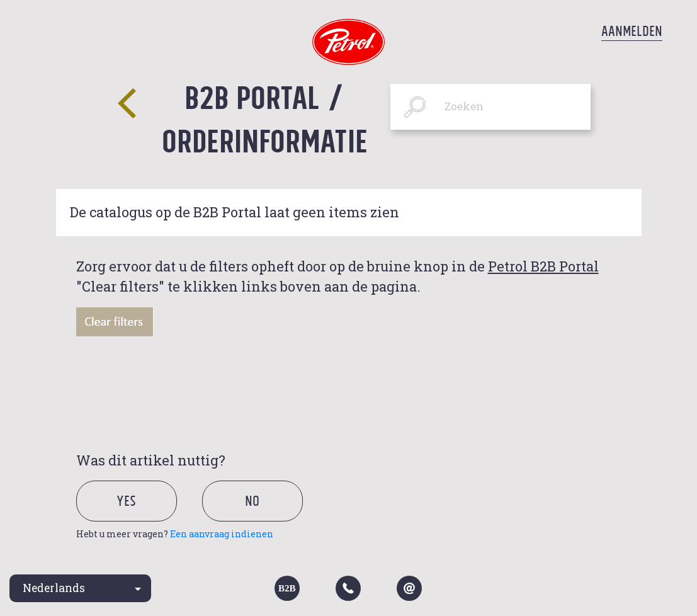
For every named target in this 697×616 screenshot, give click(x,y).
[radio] (138, 516)
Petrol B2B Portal (543, 266)
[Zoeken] (491, 107)
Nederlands (54, 588)
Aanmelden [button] (632, 31)
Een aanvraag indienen (222, 534)
